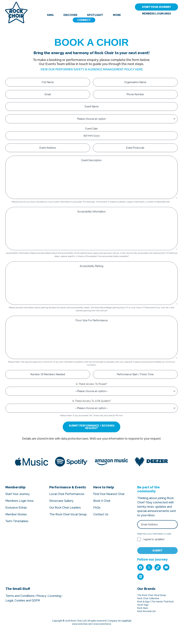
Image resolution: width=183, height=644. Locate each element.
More (117, 15)
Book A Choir (102, 501)
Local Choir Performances (67, 494)
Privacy (41, 596)
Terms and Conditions (20, 596)
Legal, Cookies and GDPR (23, 601)
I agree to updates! (154, 539)
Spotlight (95, 15)
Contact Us (101, 514)
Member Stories (16, 514)
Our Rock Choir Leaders (65, 508)
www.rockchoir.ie (102, 624)
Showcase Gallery (61, 501)
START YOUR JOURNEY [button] (156, 7)
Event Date (91, 129)
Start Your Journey (18, 494)
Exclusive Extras (16, 508)
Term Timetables (17, 521)
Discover (70, 15)
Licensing (55, 596)
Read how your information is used (154, 534)
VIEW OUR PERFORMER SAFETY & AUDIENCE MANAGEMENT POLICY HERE (92, 69)
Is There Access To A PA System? (92, 401)
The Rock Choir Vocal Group (68, 514)
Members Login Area (156, 14)
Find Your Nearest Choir (109, 494)
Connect (84, 20)
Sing (50, 15)
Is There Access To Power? (92, 384)
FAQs (97, 508)
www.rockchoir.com (82, 624)
